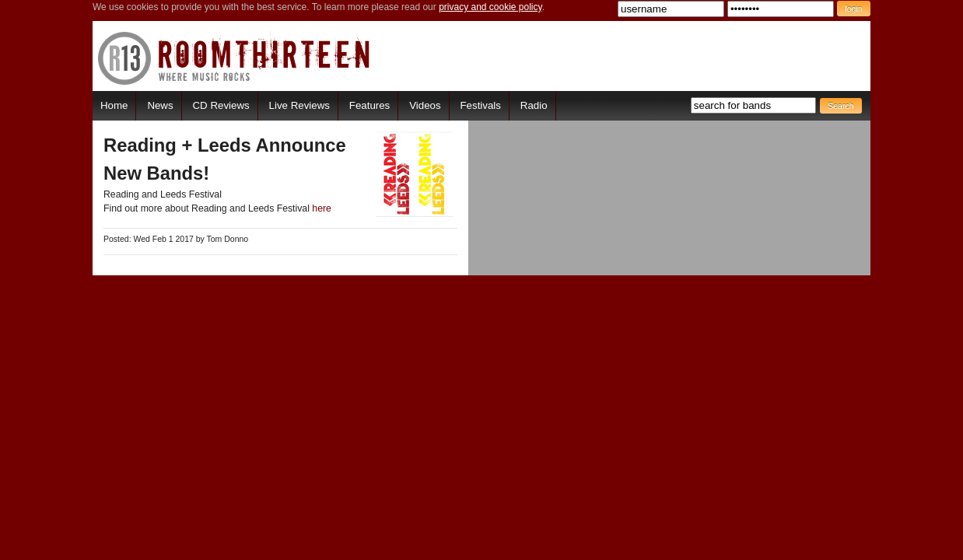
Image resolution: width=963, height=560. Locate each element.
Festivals (480, 105)
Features (369, 105)
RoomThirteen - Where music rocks (235, 58)
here (322, 208)
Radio (534, 105)
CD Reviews (221, 105)
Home (114, 105)
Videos (425, 105)
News (160, 105)
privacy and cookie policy (490, 7)
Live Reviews (299, 105)
